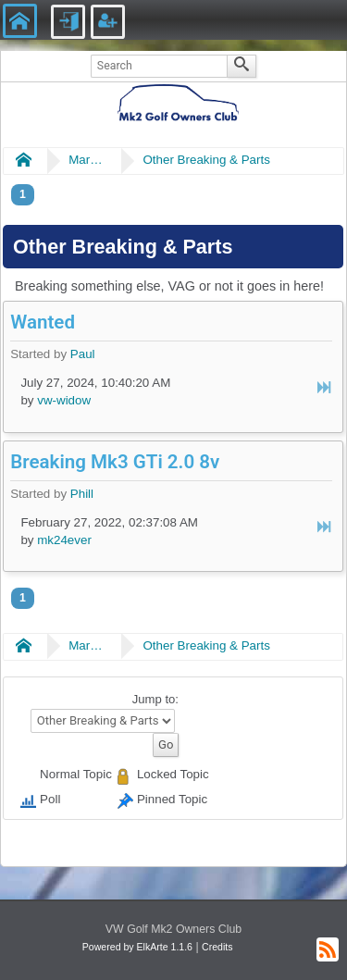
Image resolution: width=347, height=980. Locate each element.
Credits (217, 947)
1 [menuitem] (23, 194)
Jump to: (155, 699)
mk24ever (64, 540)
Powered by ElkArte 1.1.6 (137, 947)
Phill (82, 494)
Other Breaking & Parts (206, 160)
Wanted (43, 322)
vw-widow (64, 400)
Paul (83, 354)
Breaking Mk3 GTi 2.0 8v (115, 462)
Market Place (87, 160)
